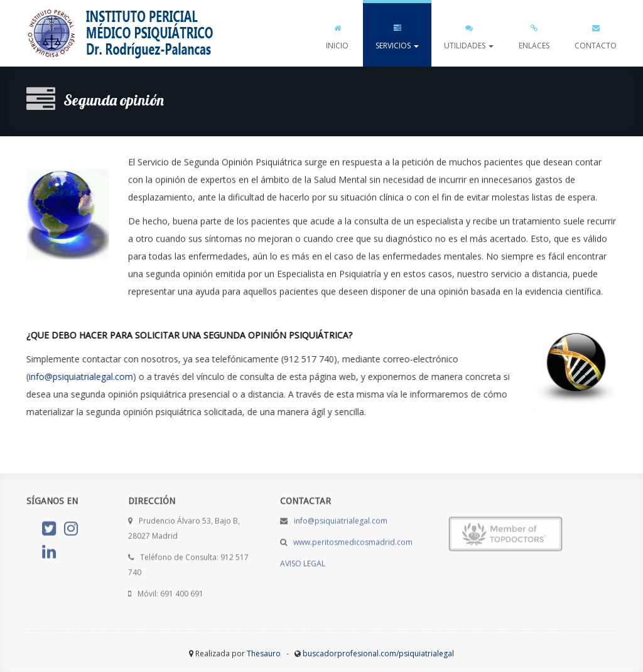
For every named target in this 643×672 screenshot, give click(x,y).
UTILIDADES (469, 34)
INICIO (337, 34)
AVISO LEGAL (303, 561)
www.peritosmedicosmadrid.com (353, 540)
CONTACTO (596, 34)
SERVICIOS (397, 34)
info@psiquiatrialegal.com (80, 377)
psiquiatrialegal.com (121, 33)
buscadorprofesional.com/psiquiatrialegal (378, 653)
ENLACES (534, 34)
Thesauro (264, 653)
